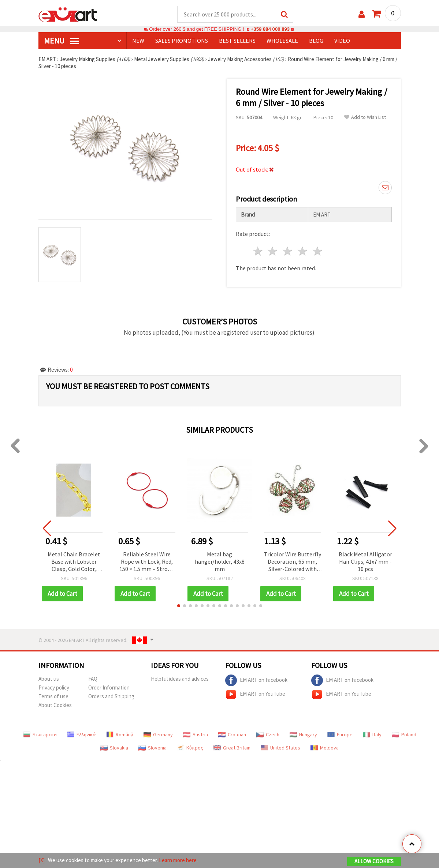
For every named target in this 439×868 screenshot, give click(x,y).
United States (280, 748)
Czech (268, 734)
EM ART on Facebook (256, 680)
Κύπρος (190, 748)
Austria (196, 734)
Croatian (232, 734)
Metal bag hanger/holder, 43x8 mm (220, 561)
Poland (404, 734)
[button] (179, 606)
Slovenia (152, 748)
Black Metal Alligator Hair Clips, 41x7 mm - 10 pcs (365, 561)
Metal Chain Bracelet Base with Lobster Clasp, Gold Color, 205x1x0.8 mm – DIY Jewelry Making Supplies (74, 562)
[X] (42, 860)
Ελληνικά (81, 734)
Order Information (109, 687)
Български (40, 734)
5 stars (318, 251)
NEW (138, 41)
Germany (158, 734)
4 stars (303, 251)
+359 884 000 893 (270, 29)
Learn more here (178, 860)
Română (120, 734)
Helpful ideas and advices (180, 679)
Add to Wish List (365, 117)
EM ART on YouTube (255, 694)
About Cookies (55, 705)
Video (342, 41)
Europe (340, 734)
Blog (316, 41)
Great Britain (232, 748)
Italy (372, 734)
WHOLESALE (282, 41)
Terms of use (53, 696)
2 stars (273, 251)
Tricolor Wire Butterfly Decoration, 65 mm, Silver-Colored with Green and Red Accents (293, 562)
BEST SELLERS (237, 41)
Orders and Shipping (111, 696)
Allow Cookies (374, 861)
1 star (258, 251)
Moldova (325, 748)
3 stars (288, 251)
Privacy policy (54, 687)
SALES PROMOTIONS (182, 41)
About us (49, 679)
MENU (62, 41)
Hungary (303, 734)
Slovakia (114, 748)
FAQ (93, 679)
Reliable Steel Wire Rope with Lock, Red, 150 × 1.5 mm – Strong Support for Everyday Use (147, 562)
